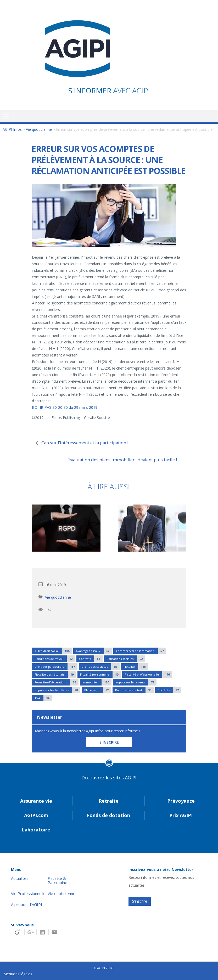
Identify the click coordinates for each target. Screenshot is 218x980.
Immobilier (97, 682)
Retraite (109, 801)
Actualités (20, 878)
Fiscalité (136, 667)
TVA (43, 698)
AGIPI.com (36, 815)
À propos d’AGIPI (27, 905)
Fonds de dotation (108, 815)
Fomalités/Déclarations (57, 682)
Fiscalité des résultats (55, 674)
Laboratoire (36, 830)
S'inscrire (140, 901)
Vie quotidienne (39, 129)
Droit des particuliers (56, 667)
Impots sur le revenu (136, 682)
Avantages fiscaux (94, 651)
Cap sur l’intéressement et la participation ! (85, 443)
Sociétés (170, 690)
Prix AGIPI (181, 815)
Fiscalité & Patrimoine (57, 881)
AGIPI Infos (12, 129)
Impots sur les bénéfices (57, 690)
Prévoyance (181, 801)
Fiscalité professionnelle (149, 674)
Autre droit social (53, 651)
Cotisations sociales (126, 659)
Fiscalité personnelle (100, 674)
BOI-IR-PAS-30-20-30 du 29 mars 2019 (65, 407)
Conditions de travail (55, 659)
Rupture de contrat (135, 690)
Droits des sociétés (100, 667)
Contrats (91, 659)
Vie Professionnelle (28, 894)
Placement (98, 690)
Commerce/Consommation (141, 651)
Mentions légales (18, 974)
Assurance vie (36, 801)
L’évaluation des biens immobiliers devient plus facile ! (121, 460)
